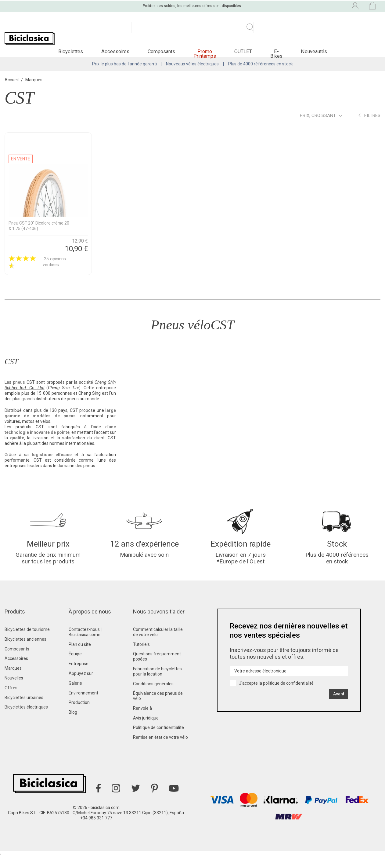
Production (79, 714)
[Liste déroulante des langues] (303, 5)
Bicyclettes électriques (26, 719)
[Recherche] (192, 31)
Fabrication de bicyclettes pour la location (157, 683)
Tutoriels (141, 656)
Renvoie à (142, 720)
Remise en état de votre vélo (160, 749)
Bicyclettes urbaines (24, 709)
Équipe (75, 666)
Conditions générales (153, 696)
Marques (13, 680)
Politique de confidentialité (158, 740)
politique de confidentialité (288, 695)
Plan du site (80, 656)
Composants (17, 661)
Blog (73, 724)
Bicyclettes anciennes (25, 651)
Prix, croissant (321, 124)
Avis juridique (146, 730)
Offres (11, 700)
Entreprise (79, 676)
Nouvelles (14, 690)
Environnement (83, 705)
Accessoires (16, 670)
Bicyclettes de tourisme (27, 641)
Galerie (75, 695)
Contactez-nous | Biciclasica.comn (85, 644)
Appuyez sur (81, 685)
